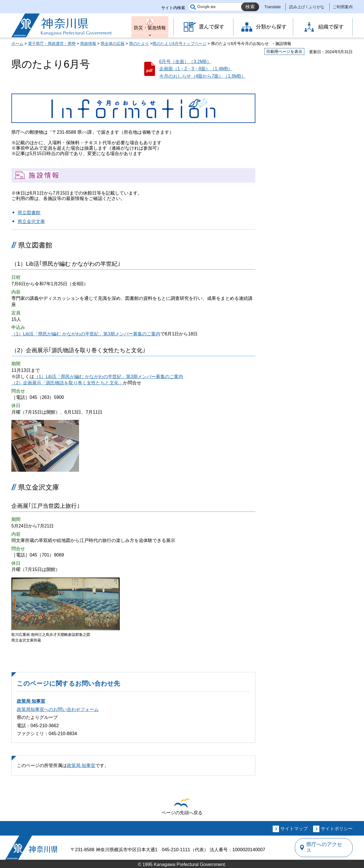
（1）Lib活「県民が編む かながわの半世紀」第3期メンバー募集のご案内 (86, 334)
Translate (273, 7)
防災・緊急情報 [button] (150, 28)
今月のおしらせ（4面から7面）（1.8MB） (202, 76)
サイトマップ (294, 829)
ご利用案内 (343, 7)
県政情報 (88, 44)
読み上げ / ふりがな (307, 7)
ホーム (17, 44)
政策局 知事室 (31, 701)
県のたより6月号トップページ (179, 44)
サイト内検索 (173, 8)
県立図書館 (29, 213)
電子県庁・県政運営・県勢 (52, 44)
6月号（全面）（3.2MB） (185, 62)
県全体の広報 (113, 44)
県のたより (139, 44)
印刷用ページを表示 (284, 51)
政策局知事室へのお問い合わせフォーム (58, 709)
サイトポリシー (337, 829)
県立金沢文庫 (31, 221)
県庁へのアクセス (326, 848)
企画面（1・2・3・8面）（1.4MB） (196, 69)
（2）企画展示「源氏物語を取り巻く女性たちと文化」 (67, 383)
